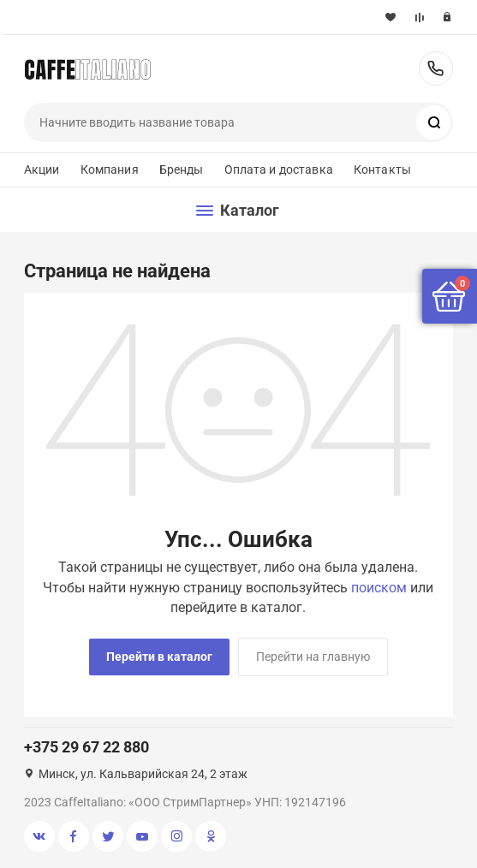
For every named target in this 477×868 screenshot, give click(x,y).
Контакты (382, 169)
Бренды (182, 169)
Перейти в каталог (159, 657)
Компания (110, 169)
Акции (42, 169)
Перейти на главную (313, 657)
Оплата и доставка (279, 169)
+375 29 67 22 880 (436, 68)
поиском (379, 588)
